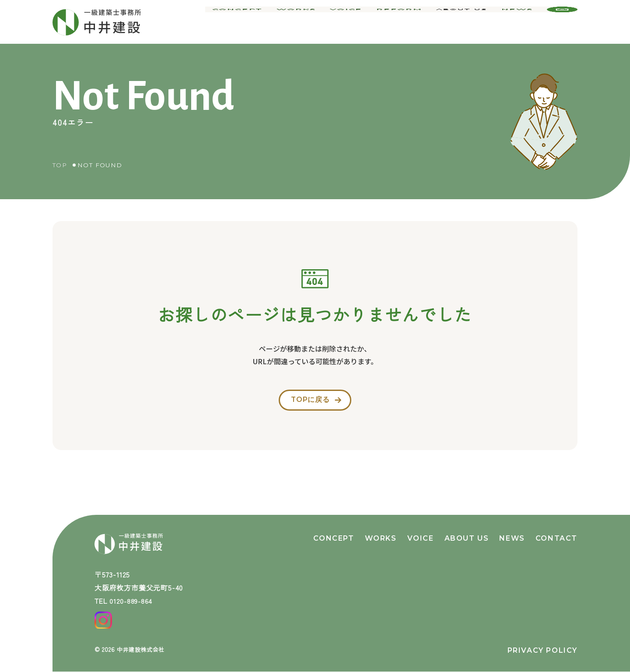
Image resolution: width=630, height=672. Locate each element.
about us (464, 22)
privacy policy (542, 650)
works (308, 22)
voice (355, 22)
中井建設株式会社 (143, 649)
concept (253, 22)
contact (556, 531)
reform (404, 22)
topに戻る (309, 403)
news (518, 22)
